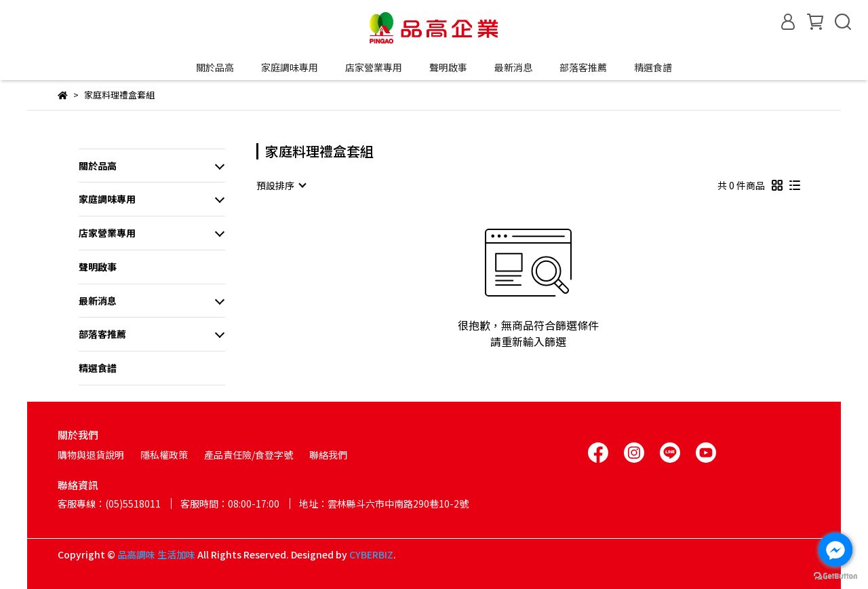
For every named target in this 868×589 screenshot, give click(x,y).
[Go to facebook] (835, 550)
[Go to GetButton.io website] (835, 575)
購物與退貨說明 (91, 455)
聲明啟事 (448, 67)
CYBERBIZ (371, 554)
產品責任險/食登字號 (249, 455)
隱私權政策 (164, 455)
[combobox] (281, 185)
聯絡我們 (328, 455)
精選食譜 (653, 67)
